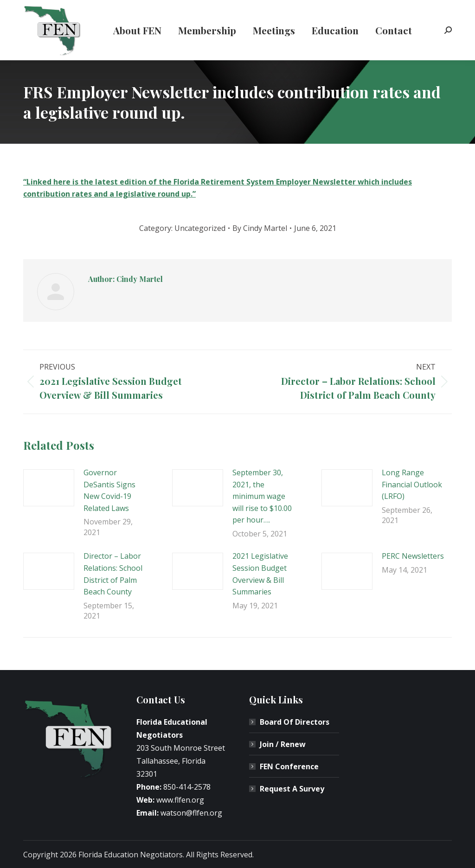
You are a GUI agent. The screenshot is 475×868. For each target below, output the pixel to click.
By (260, 228)
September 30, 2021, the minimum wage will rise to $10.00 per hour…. (262, 496)
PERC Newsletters (413, 556)
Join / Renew (283, 744)
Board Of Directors (295, 722)
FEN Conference (289, 766)
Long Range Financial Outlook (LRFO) (412, 484)
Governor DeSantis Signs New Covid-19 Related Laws (109, 490)
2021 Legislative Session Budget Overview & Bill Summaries (260, 574)
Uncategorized (200, 228)
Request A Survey (292, 789)
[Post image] (49, 488)
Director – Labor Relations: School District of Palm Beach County (113, 574)
